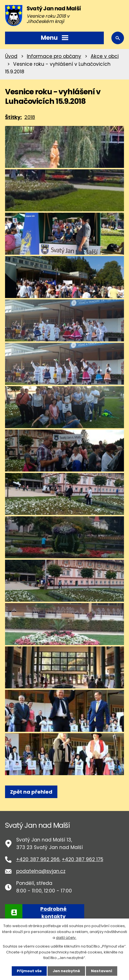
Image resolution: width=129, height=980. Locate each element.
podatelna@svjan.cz (41, 871)
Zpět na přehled (31, 792)
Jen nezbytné (66, 971)
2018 (30, 117)
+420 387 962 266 (38, 859)
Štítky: (13, 117)
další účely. (66, 938)
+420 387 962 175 (83, 859)
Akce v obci (105, 56)
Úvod (11, 56)
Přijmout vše (29, 971)
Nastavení (102, 971)
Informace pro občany (54, 56)
